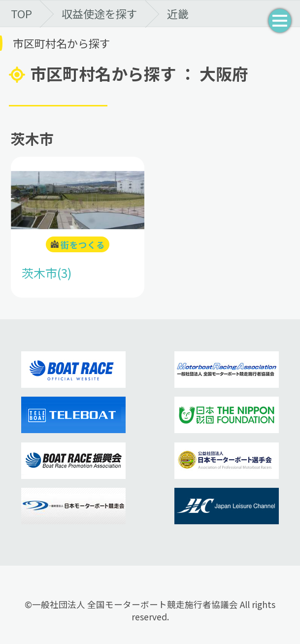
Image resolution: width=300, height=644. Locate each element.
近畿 (178, 14)
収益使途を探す (100, 14)
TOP (21, 14)
